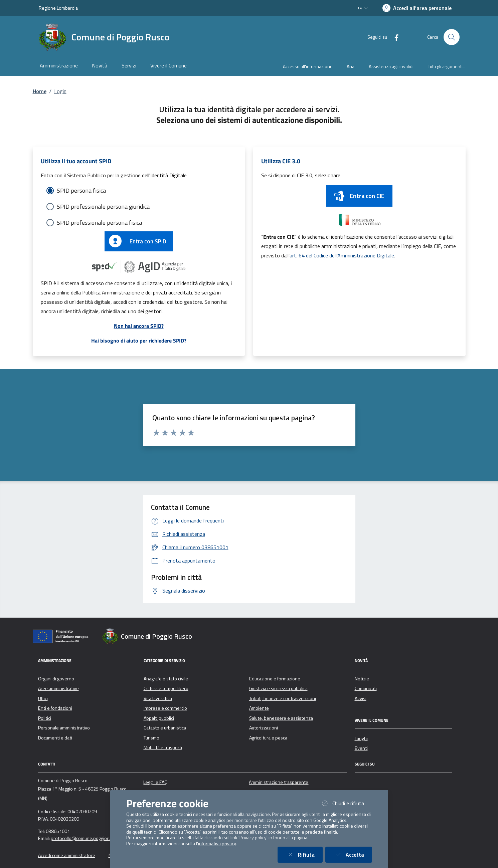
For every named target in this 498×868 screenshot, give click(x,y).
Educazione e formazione (275, 679)
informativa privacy (217, 844)
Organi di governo (56, 679)
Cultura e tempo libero (166, 688)
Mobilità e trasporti (163, 747)
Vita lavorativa (158, 698)
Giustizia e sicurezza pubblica (278, 688)
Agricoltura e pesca (268, 738)
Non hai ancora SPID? (139, 326)
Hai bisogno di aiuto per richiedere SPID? (139, 341)
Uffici (43, 698)
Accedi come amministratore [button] (67, 855)
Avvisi (361, 698)
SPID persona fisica (81, 190)
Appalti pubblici (159, 718)
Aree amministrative (58, 688)
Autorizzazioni (264, 728)
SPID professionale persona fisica (99, 223)
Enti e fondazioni (55, 708)
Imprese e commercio (165, 708)
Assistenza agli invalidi (391, 66)
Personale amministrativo (64, 728)
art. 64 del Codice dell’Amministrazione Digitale (342, 255)
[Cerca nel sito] (452, 37)
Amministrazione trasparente (279, 782)
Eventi (361, 748)
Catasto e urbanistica (165, 728)
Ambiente (259, 708)
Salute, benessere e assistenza (281, 718)
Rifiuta (304, 854)
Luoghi (361, 738)
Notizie (362, 679)
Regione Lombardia (58, 8)
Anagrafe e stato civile (166, 679)
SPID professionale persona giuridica (103, 206)
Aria (351, 66)
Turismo (151, 738)
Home (40, 91)
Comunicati (366, 688)
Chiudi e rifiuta (346, 803)
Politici (45, 718)
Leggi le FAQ (155, 782)
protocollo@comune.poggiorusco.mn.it (90, 838)
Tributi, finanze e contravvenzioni (283, 698)
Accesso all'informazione (308, 66)
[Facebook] (394, 37)
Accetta (353, 854)
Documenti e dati (55, 738)
